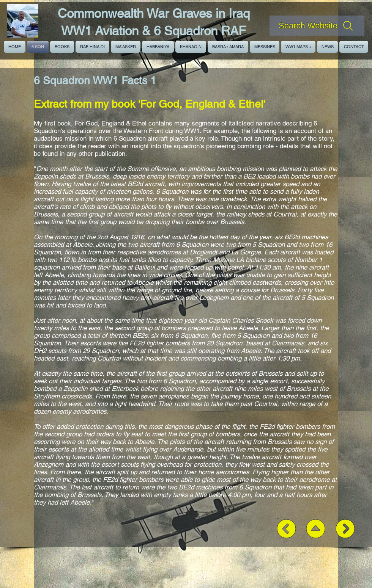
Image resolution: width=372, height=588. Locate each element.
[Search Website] (317, 26)
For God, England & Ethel (111, 123)
